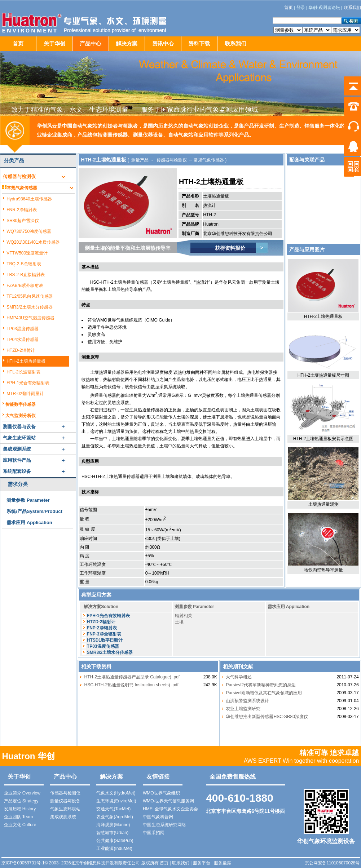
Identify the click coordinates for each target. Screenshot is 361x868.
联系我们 (235, 43)
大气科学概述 (239, 677)
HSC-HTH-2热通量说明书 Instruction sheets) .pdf (131, 685)
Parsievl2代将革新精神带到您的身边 (261, 685)
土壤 (179, 622)
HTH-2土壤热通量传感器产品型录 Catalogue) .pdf (132, 677)
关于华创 (54, 43)
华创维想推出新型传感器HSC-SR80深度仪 (267, 717)
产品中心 (91, 43)
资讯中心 (163, 43)
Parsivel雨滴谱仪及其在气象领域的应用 (264, 693)
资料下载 (199, 43)
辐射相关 (184, 616)
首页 (18, 43)
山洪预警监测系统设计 (247, 701)
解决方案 (127, 43)
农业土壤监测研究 (243, 709)
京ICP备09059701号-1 (23, 863)
